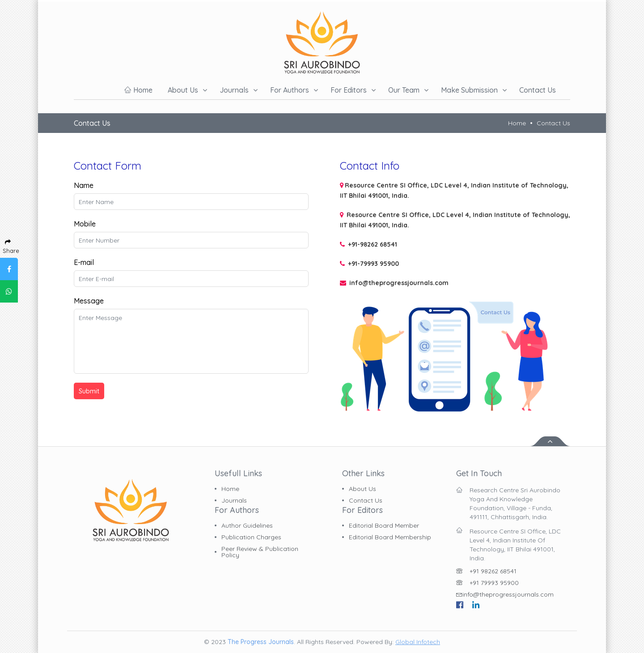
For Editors (349, 90)
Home (138, 90)
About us (183, 90)
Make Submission (469, 90)
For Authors (290, 90)
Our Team (404, 90)
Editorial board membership (390, 537)
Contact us (538, 90)
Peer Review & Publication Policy (260, 552)
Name (84, 185)
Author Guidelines (247, 525)
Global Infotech (418, 642)
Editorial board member (384, 525)
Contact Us (553, 123)
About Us (362, 489)
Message (89, 301)
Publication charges (251, 537)
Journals (234, 90)
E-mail (84, 262)
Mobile (85, 224)
